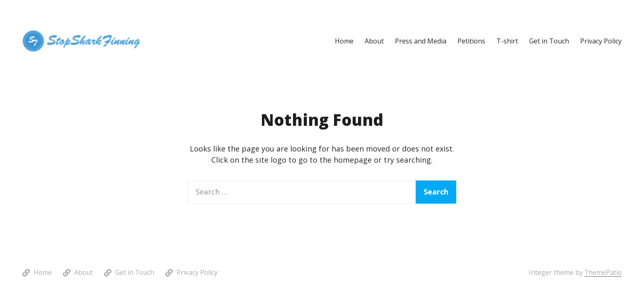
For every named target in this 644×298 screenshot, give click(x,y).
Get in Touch (549, 41)
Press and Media (421, 41)
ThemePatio (603, 272)
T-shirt (507, 41)
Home (344, 41)
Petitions (471, 41)
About (374, 41)
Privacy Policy (601, 41)
